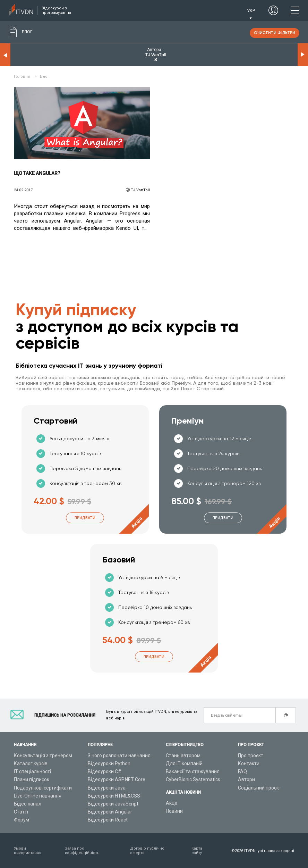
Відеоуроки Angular (110, 812)
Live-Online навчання (38, 796)
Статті (21, 812)
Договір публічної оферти (148, 851)
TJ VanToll (140, 190)
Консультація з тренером (43, 756)
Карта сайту (197, 851)
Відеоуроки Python (109, 763)
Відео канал (28, 804)
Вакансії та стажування (193, 771)
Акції (172, 803)
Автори (246, 779)
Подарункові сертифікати (43, 788)
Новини (174, 811)
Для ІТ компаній (184, 763)
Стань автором (183, 756)
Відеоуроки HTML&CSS (114, 796)
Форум (22, 820)
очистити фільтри (275, 33)
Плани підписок (32, 779)
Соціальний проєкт (260, 788)
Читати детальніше (82, 123)
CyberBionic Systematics (193, 779)
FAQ (242, 771)
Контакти (249, 763)
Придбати (85, 518)
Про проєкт (251, 756)
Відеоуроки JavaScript (113, 804)
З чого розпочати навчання (119, 756)
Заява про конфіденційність (82, 851)
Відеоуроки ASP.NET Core (117, 779)
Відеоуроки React (108, 820)
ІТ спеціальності (32, 771)
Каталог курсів (31, 763)
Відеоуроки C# (105, 771)
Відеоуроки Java (107, 788)
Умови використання (28, 851)
